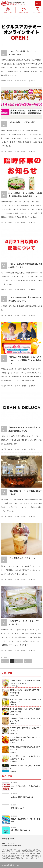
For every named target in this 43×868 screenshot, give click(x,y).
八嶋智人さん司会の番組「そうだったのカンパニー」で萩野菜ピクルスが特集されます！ (25, 360)
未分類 (33, 81)
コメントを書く (21, 81)
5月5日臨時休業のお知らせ (21, 830)
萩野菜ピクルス (7, 81)
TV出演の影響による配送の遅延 (22, 122)
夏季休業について (18, 808)
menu (38, 3)
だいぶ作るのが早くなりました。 (22, 558)
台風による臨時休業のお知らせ (22, 797)
